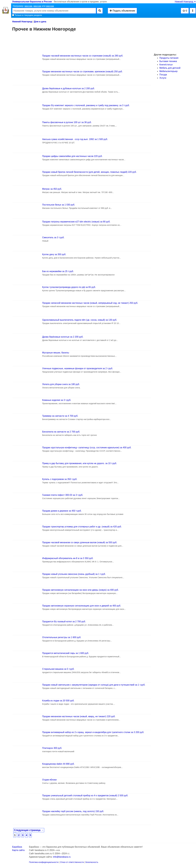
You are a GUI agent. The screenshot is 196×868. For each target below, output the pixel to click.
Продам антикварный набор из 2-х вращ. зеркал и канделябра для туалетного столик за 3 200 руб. (93, 732)
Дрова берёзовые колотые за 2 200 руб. (63, 337)
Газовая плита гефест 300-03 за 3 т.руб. (63, 495)
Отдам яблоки (49, 780)
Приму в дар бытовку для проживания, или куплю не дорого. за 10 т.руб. (79, 463)
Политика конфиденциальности (44, 862)
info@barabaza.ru (62, 857)
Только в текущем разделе (27, 15)
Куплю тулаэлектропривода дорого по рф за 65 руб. (69, 287)
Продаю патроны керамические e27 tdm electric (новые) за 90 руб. (76, 222)
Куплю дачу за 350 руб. (54, 254)
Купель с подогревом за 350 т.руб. (60, 479)
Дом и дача (40, 22)
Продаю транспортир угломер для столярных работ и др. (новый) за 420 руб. (82, 527)
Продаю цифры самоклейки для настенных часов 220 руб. (72, 156)
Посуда (163, 75)
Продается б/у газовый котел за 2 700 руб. (64, 622)
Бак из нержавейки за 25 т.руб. (58, 271)
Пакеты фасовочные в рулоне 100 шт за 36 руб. (67, 122)
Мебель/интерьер (168, 71)
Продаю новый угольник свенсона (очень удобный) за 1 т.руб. (74, 574)
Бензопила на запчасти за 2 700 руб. (61, 432)
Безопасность (92, 862)
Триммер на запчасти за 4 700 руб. (60, 416)
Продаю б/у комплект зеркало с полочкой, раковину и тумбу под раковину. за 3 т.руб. (86, 105)
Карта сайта (18, 850)
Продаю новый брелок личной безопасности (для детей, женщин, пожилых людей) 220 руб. (89, 172)
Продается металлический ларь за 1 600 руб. (65, 653)
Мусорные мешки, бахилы (56, 353)
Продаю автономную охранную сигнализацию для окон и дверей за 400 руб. (82, 606)
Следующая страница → (29, 830)
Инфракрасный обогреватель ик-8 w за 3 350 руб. (68, 558)
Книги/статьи (166, 65)
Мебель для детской (170, 68)
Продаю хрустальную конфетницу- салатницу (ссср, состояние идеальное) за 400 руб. (87, 448)
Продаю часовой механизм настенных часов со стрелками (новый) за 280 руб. (83, 56)
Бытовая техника (168, 61)
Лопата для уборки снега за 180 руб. (61, 384)
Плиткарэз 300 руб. (52, 748)
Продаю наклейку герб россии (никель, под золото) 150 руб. (73, 811)
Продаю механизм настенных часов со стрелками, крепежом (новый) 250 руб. (82, 72)
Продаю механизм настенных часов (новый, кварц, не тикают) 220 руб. (79, 716)
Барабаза (17, 847)
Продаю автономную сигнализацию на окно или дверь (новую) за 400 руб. (80, 590)
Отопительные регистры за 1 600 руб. (62, 637)
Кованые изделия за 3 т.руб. (57, 400)
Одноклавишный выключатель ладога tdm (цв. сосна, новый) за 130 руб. (80, 320)
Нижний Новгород (185, 2)
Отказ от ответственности (72, 862)
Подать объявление (122, 11)
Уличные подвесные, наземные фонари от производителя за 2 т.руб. (77, 368)
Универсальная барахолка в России (32, 2)
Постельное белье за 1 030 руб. (59, 205)
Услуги (163, 78)
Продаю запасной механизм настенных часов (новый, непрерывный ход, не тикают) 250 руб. (90, 303)
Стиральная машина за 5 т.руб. (58, 669)
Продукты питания (169, 58)
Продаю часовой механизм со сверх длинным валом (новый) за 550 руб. (80, 542)
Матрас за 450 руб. (52, 189)
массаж (28, 6)
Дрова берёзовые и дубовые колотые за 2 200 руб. (68, 88)
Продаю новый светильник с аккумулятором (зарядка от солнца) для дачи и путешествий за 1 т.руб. (94, 685)
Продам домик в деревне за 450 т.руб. (62, 511)
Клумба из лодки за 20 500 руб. (58, 701)
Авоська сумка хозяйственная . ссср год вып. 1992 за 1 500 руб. (75, 139)
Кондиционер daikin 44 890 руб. (58, 764)
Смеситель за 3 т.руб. (53, 237)
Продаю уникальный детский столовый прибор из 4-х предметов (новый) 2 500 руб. (85, 796)
